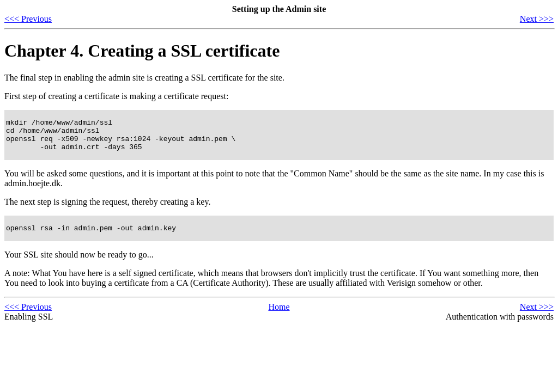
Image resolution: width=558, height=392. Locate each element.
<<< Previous (28, 19)
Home (279, 315)
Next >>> (537, 19)
